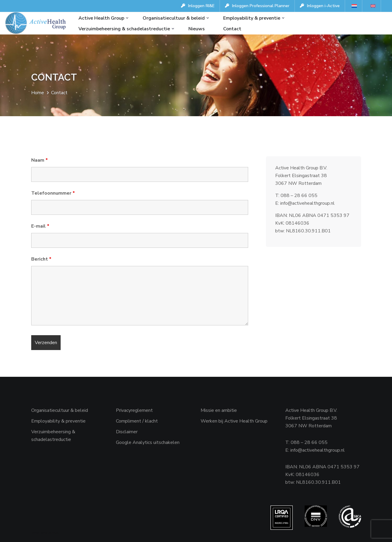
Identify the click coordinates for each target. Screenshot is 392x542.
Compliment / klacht (137, 421)
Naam (40, 160)
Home (38, 93)
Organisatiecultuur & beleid (174, 18)
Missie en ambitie (219, 410)
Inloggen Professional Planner (257, 6)
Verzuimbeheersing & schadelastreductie (124, 29)
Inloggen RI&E (198, 6)
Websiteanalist (50, 533)
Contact (232, 29)
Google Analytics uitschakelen (148, 442)
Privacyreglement (134, 410)
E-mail (40, 226)
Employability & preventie (252, 18)
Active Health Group (101, 18)
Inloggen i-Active (320, 6)
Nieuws (197, 29)
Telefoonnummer (53, 193)
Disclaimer (127, 432)
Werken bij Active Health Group (234, 421)
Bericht (41, 259)
